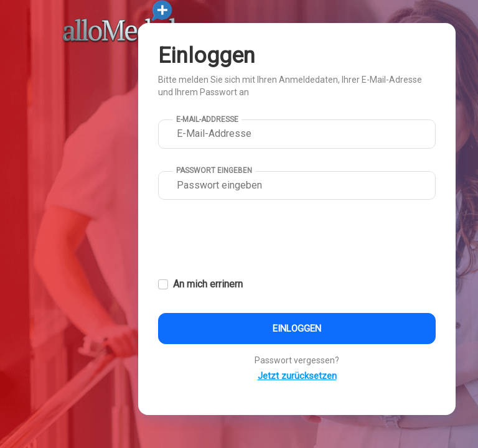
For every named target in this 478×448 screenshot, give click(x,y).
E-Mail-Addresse (207, 119)
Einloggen (297, 329)
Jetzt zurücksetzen (297, 376)
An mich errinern (208, 284)
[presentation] (253, 240)
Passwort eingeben (214, 170)
